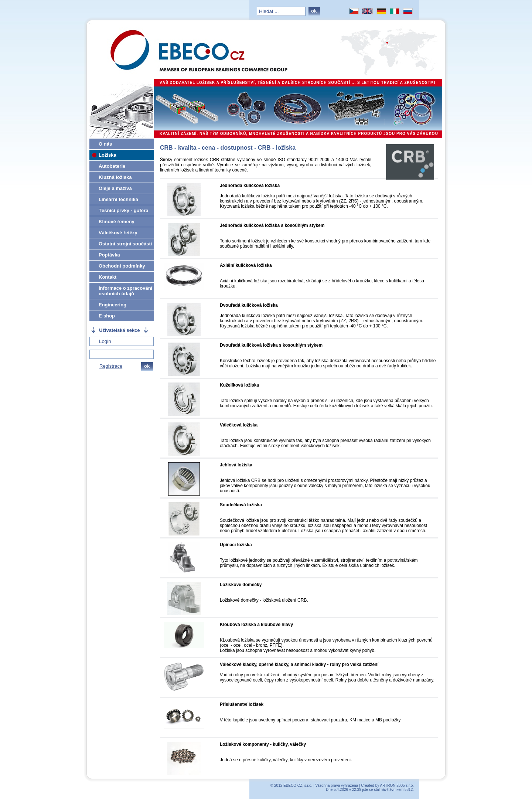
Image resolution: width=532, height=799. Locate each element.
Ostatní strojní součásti (125, 244)
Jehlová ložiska (236, 465)
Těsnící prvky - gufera (123, 210)
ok (314, 11)
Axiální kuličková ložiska (246, 265)
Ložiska (108, 155)
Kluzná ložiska (115, 177)
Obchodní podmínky (122, 266)
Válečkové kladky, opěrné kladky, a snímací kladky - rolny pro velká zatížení (299, 664)
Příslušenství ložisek (242, 704)
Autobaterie (112, 166)
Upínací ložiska (236, 545)
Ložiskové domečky (241, 585)
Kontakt (108, 277)
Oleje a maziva (115, 188)
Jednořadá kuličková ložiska (250, 186)
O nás (105, 144)
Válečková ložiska (239, 425)
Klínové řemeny (117, 222)
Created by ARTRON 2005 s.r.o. (387, 786)
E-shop (107, 316)
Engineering (112, 305)
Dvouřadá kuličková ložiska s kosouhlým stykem (271, 345)
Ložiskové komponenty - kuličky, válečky (263, 744)
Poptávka (109, 255)
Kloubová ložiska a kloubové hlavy (256, 625)
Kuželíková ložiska (239, 385)
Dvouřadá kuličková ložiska (249, 305)
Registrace (111, 366)
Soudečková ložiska (241, 505)
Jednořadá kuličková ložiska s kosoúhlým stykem (272, 225)
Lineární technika (118, 199)
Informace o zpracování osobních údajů (125, 291)
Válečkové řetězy (118, 233)
